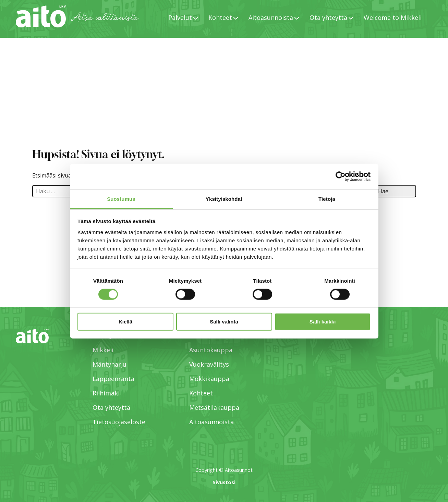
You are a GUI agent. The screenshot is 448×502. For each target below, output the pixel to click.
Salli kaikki (323, 322)
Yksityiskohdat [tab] (224, 199)
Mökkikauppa (209, 379)
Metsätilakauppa (214, 407)
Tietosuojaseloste (119, 422)
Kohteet (220, 17)
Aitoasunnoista (271, 17)
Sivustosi (224, 482)
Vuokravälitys (209, 364)
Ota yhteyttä (328, 17)
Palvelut (180, 17)
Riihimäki (106, 393)
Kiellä (125, 322)
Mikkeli (103, 350)
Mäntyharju (110, 364)
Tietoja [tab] (327, 199)
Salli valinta (224, 322)
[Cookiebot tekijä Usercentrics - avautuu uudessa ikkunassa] (341, 176)
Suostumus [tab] (121, 199)
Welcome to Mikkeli (393, 17)
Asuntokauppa (211, 350)
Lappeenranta (113, 379)
